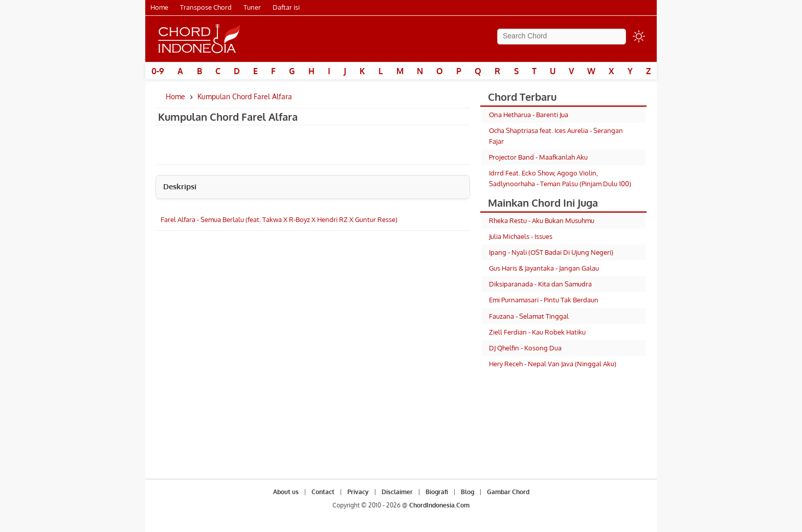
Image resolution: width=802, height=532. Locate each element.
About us (286, 492)
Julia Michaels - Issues (521, 236)
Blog (467, 492)
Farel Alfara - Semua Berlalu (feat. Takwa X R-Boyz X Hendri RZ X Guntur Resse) (279, 219)
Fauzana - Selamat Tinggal (529, 316)
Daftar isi (286, 7)
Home (159, 7)
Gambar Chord (508, 492)
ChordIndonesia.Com (439, 505)
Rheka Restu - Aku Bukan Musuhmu (542, 220)
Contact (323, 492)
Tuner (252, 7)
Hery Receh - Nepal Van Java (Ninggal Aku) (553, 364)
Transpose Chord (206, 7)
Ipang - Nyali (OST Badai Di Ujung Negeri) (551, 252)
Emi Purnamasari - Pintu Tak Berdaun (544, 300)
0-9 (158, 71)
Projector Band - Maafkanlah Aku (538, 157)
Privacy (358, 492)
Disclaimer (397, 492)
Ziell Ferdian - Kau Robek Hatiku (537, 332)
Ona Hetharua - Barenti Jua (529, 115)
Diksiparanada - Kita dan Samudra (540, 284)
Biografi (437, 492)
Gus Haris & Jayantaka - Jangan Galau (544, 268)
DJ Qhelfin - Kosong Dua (525, 348)
